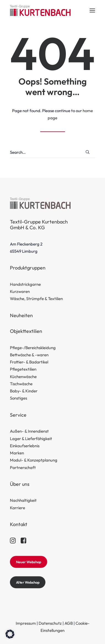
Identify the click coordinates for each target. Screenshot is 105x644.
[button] (92, 10)
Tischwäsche (21, 384)
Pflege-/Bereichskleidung (33, 348)
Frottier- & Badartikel (29, 362)
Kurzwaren (20, 291)
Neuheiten (21, 315)
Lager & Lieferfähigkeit (31, 439)
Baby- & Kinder (24, 391)
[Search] (52, 152)
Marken (17, 453)
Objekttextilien (26, 331)
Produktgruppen (28, 268)
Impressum (26, 623)
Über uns (20, 484)
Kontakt (19, 524)
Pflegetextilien (23, 369)
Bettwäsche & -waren (29, 355)
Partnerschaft (23, 467)
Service (18, 415)
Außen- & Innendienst (29, 431)
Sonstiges (18, 398)
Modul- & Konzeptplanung (34, 460)
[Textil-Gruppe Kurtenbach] (40, 10)
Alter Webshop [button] (28, 582)
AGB (69, 623)
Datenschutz (50, 623)
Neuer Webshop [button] (29, 562)
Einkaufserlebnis (25, 446)
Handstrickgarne (25, 284)
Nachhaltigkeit (23, 500)
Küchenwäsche (23, 377)
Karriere (17, 508)
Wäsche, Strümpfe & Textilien (36, 299)
